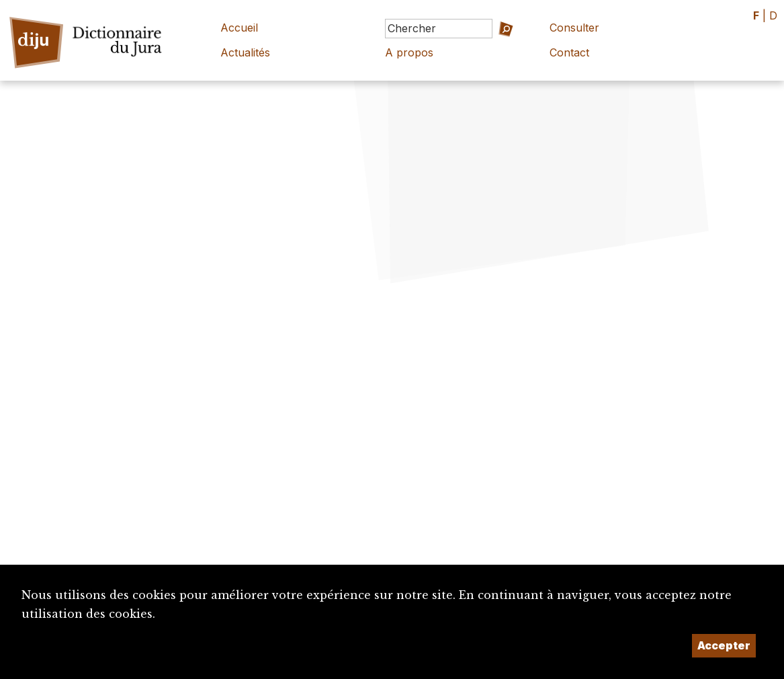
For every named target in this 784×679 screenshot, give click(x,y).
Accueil (239, 28)
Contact (569, 52)
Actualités (245, 52)
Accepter (724, 645)
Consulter (574, 28)
